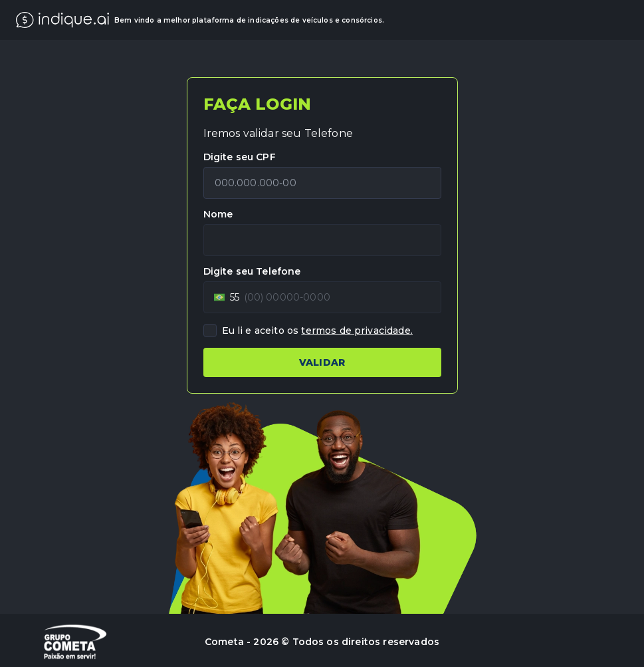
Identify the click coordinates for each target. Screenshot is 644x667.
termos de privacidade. (357, 331)
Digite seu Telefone (252, 271)
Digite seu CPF (240, 157)
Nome (218, 214)
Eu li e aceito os (317, 331)
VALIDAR (322, 362)
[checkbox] (210, 331)
